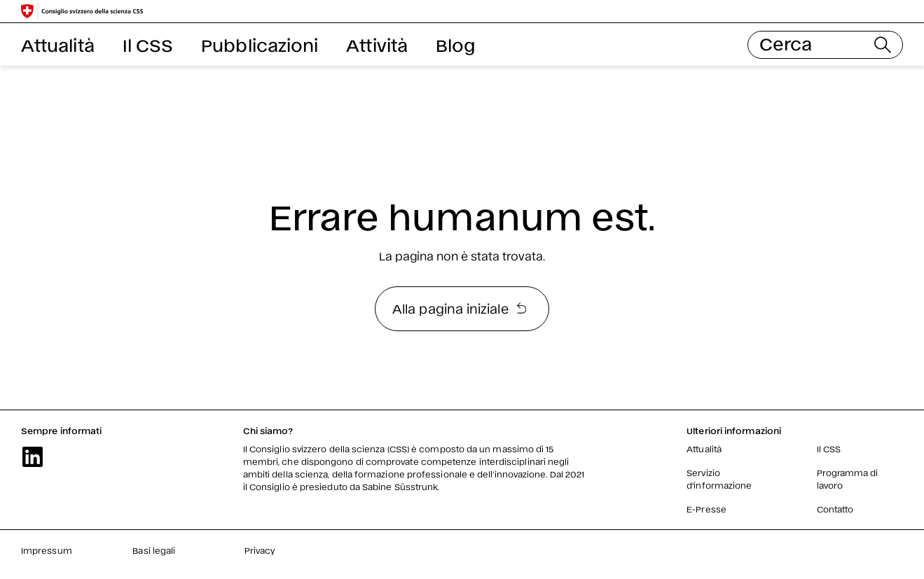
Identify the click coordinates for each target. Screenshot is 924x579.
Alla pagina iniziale (459, 308)
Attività (377, 44)
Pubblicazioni (260, 44)
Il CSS (148, 44)
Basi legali (154, 550)
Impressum (47, 550)
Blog (455, 44)
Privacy (260, 550)
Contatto (835, 509)
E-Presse (706, 509)
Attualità (58, 44)
